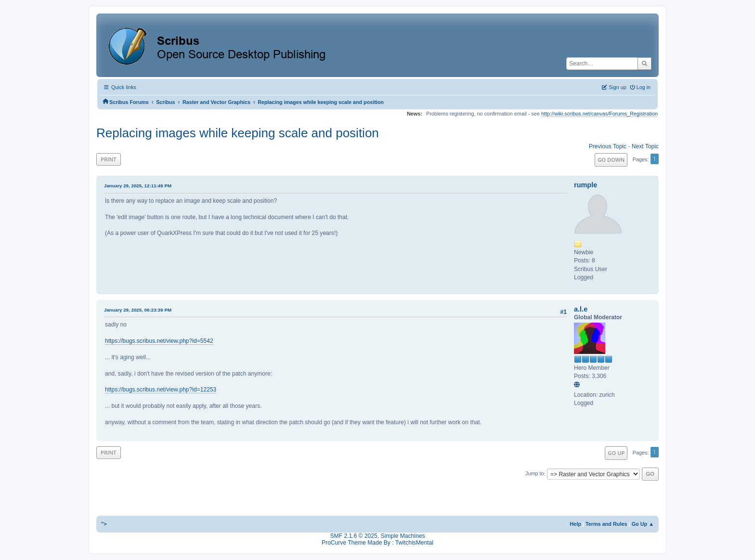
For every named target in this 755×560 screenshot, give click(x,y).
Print (109, 159)
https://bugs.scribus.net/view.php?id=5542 (159, 341)
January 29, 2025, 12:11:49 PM (138, 186)
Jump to (535, 474)
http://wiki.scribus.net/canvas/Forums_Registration (599, 114)
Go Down (611, 160)
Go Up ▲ (643, 524)
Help (575, 524)
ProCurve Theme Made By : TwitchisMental (377, 543)
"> (104, 524)
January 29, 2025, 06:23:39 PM (138, 310)
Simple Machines (403, 536)
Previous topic (608, 146)
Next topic (645, 146)
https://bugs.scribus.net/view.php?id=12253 (161, 390)
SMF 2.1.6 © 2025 (354, 536)
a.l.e (581, 309)
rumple (586, 185)
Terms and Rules (606, 524)
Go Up (616, 453)
